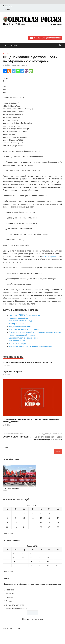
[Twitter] (14, 71)
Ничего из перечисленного (16, 609)
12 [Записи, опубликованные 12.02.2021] (41, 518)
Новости (6, 53)
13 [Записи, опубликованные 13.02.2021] (49, 518)
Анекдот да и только (17, 341)
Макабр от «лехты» (17, 324)
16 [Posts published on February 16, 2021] (14, 561)
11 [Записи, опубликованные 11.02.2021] (33, 518)
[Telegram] (22, 71)
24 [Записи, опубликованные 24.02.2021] (24, 527)
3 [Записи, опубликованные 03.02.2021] (24, 513)
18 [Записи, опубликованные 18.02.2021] (33, 522)
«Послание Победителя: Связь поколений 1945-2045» (27, 362)
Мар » (10, 533)
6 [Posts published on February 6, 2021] (47, 554)
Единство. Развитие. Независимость (24, 338)
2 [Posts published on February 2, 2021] (14, 554)
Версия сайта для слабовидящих (45, 38)
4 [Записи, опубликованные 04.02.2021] (33, 513)
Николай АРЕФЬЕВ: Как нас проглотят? (25, 315)
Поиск (5, 447)
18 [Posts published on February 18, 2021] (31, 561)
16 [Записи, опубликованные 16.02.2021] (16, 522)
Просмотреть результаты (32, 619)
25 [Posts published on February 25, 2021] (31, 565)
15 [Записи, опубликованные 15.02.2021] (7, 522)
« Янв (5, 533)
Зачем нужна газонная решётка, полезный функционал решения (35, 332)
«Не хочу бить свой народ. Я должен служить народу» (30, 346)
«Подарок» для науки (17, 343)
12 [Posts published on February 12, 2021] (39, 558)
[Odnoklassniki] (9, 71)
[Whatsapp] (18, 71)
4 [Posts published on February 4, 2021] (31, 554)
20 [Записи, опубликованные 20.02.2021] (49, 522)
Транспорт (10, 597)
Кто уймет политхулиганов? (20, 326)
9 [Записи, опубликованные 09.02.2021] (16, 518)
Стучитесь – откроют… (13, 371)
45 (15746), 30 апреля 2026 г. (12, 488)
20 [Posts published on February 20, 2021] (48, 561)
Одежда (9, 601)
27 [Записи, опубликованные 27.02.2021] (49, 527)
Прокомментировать (20, 65)
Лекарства (10, 594)
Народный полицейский (19, 318)
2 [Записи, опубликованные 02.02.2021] (16, 513)
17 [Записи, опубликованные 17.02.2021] (24, 522)
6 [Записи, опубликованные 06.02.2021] (49, 513)
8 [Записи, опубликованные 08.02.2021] (7, 518)
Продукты (10, 590)
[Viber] (27, 71)
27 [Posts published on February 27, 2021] (48, 565)
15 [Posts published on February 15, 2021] (6, 561)
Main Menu (12, 45)
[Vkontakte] (5, 71)
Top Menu (8, 6)
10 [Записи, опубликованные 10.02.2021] (24, 518)
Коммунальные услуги (15, 605)
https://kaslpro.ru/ (49, 256)
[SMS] (31, 71)
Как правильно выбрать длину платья (24, 329)
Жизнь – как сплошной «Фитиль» (22, 335)
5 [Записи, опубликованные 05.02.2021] (41, 513)
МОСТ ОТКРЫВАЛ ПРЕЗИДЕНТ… (23, 321)
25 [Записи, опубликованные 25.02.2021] (33, 527)
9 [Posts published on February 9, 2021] (14, 558)
